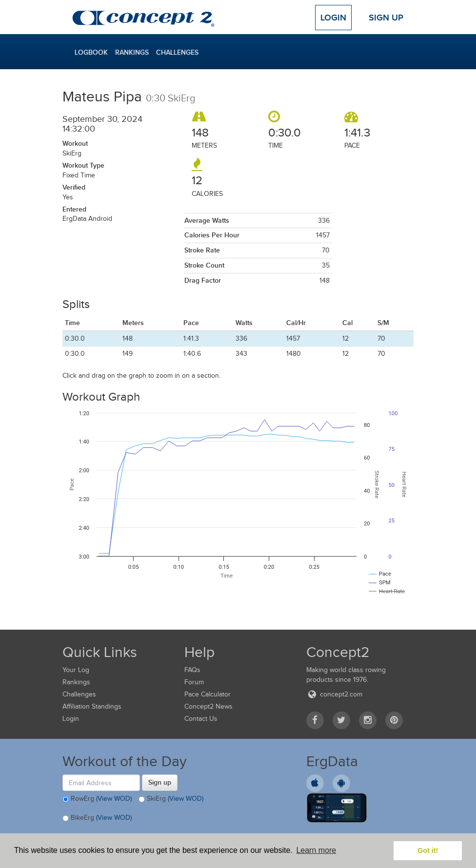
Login (333, 18)
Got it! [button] (428, 850)
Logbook (91, 52)
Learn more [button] (316, 850)
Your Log (76, 670)
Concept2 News (208, 706)
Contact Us (201, 719)
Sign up (160, 782)
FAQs (192, 670)
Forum (194, 682)
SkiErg (171, 799)
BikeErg (97, 818)
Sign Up (386, 18)
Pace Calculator (208, 694)
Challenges (177, 52)
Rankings (132, 52)
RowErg (97, 799)
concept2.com (334, 694)
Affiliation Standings (92, 706)
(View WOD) (114, 799)
